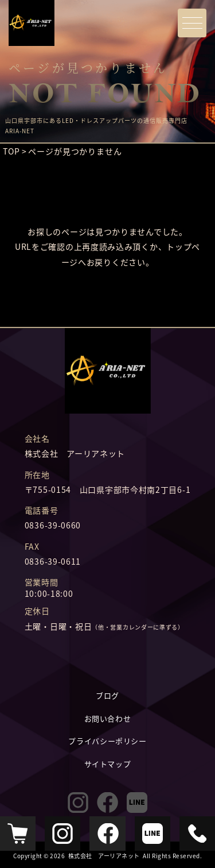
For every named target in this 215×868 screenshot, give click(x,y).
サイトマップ (108, 764)
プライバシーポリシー (107, 741)
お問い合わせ (108, 718)
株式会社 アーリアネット (104, 856)
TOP (11, 151)
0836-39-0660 (53, 525)
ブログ (107, 695)
